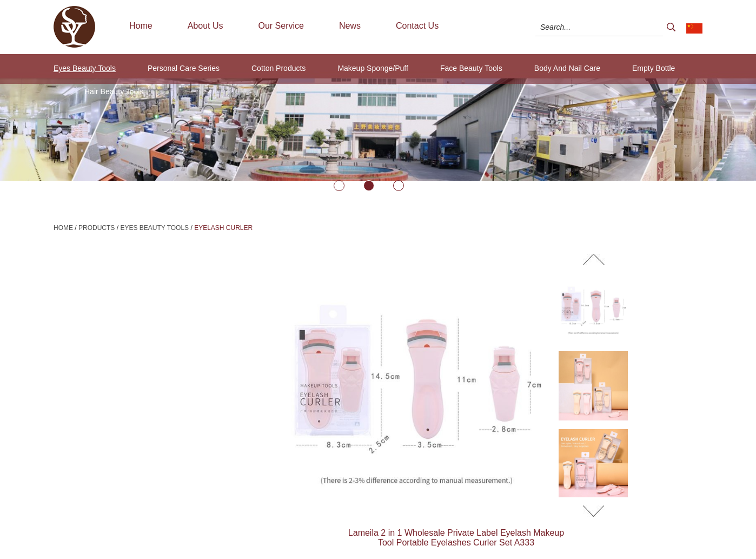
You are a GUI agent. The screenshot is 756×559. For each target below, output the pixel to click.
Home (141, 26)
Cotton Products (278, 68)
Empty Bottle (654, 68)
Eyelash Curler (223, 228)
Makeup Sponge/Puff (373, 68)
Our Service (281, 26)
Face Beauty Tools (471, 68)
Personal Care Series (184, 68)
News (350, 26)
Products (97, 228)
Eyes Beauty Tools (85, 68)
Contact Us (417, 26)
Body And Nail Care (567, 68)
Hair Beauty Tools (114, 91)
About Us (205, 26)
